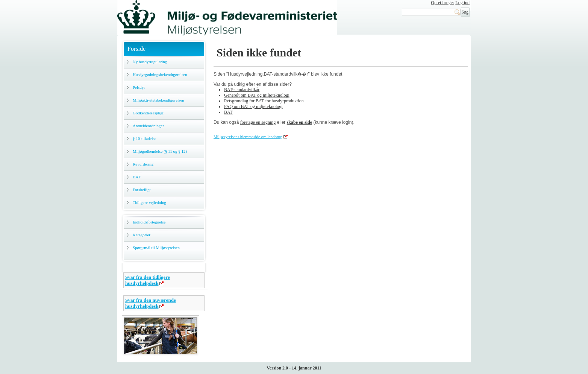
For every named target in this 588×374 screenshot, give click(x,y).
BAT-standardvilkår (242, 90)
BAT (137, 177)
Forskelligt (142, 190)
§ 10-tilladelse (145, 138)
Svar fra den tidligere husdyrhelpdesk (148, 280)
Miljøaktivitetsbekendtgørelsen (158, 100)
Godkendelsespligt (148, 113)
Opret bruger (443, 3)
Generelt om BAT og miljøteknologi (257, 95)
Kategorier (142, 235)
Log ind (462, 3)
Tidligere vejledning (149, 202)
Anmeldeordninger (148, 126)
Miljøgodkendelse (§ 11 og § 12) (160, 151)
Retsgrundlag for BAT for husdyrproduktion (264, 101)
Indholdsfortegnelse (149, 222)
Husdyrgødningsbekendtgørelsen (160, 74)
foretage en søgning (258, 122)
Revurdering (143, 164)
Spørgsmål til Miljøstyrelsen (156, 248)
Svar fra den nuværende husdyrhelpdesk (151, 303)
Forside (136, 49)
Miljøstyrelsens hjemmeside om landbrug (248, 137)
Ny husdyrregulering (150, 62)
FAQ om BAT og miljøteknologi (253, 106)
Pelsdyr (139, 87)
